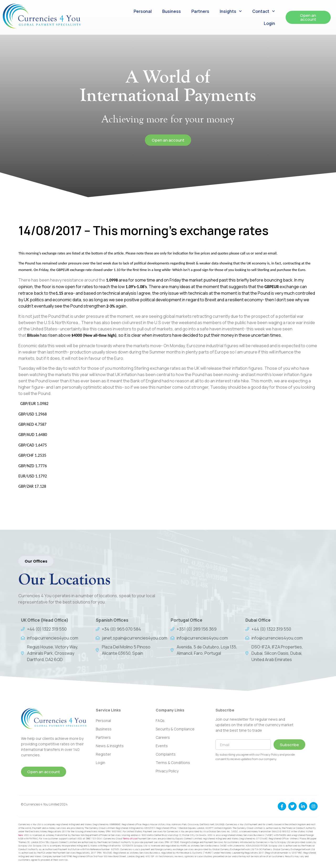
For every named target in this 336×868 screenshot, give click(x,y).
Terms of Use (130, 838)
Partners (200, 11)
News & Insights (110, 746)
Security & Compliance (175, 729)
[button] (36, 561)
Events (162, 746)
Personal (143, 11)
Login (269, 23)
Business (172, 11)
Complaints (166, 754)
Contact (264, 11)
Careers (163, 737)
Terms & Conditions (173, 763)
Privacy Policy (167, 771)
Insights (231, 11)
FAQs (160, 721)
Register (103, 754)
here (21, 835)
